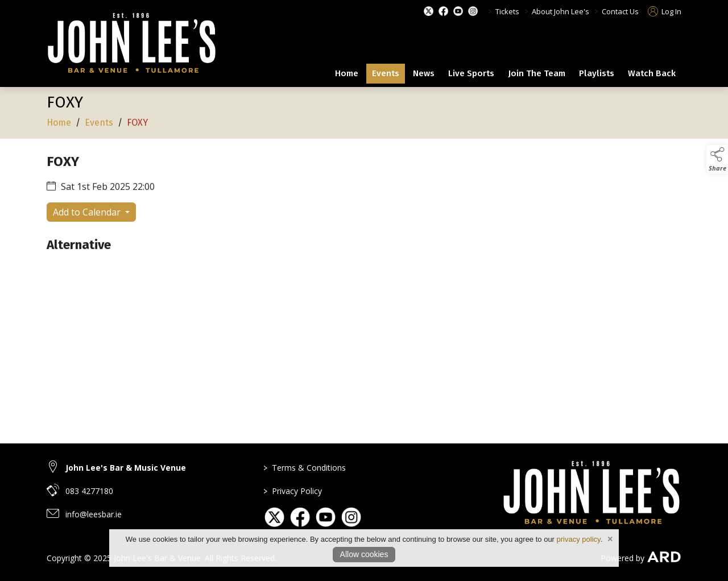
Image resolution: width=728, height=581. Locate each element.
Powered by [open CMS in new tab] (622, 558)
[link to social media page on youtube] (326, 517)
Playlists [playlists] (597, 73)
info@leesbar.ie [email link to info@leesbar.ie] (94, 514)
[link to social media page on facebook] (300, 517)
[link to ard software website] (664, 558)
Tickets (507, 11)
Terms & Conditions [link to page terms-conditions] (305, 468)
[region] (364, 215)
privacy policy (579, 539)
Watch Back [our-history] (652, 73)
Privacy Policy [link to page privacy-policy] (293, 491)
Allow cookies (364, 554)
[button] (717, 159)
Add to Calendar (88, 213)
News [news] (424, 73)
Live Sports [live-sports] (471, 73)
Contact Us (620, 11)
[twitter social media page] (429, 11)
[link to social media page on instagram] (351, 517)
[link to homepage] (132, 45)
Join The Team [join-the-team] (537, 73)
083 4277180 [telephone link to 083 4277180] (89, 491)
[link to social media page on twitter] (274, 517)
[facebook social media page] (443, 11)
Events (99, 124)
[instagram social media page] (473, 11)
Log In (665, 11)
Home (347, 73)
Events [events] (386, 73)
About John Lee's (561, 11)
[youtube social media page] (458, 11)
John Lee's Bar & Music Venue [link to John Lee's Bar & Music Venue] (126, 468)
